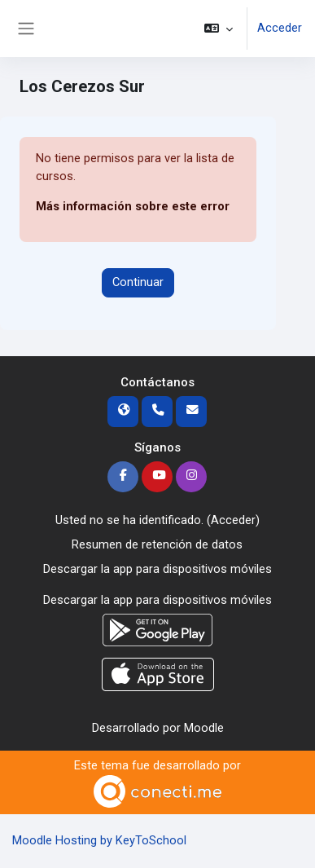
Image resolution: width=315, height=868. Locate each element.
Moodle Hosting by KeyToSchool (99, 840)
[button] (219, 29)
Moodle (204, 728)
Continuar (138, 282)
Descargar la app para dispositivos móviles (157, 569)
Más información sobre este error (133, 206)
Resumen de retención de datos (157, 544)
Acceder (280, 28)
